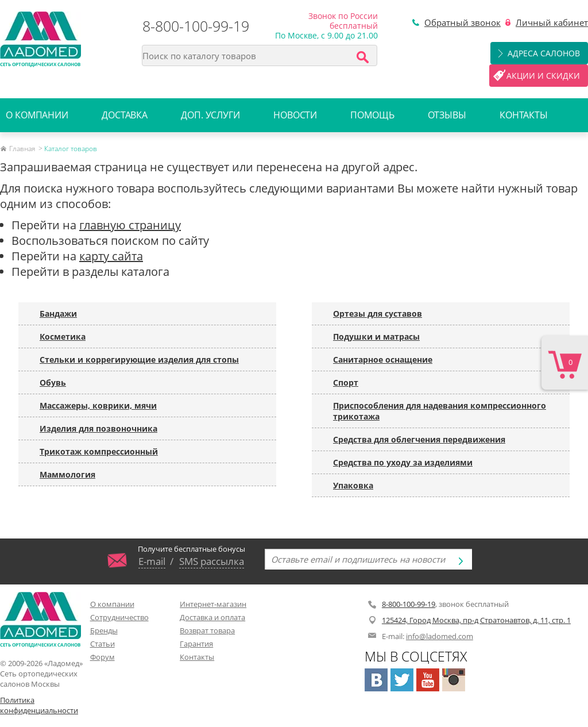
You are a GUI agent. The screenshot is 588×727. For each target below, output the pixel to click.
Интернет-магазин (213, 604)
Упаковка (353, 485)
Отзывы (447, 115)
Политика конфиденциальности (39, 705)
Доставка (125, 115)
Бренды (104, 630)
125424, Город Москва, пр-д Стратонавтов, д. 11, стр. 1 (476, 620)
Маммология (67, 474)
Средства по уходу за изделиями (403, 462)
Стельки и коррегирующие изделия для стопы (139, 359)
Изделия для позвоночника (98, 428)
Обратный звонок (463, 22)
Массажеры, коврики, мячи (98, 405)
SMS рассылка (212, 561)
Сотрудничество (119, 617)
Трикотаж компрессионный (99, 451)
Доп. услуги (210, 115)
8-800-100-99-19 (196, 26)
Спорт (346, 382)
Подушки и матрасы (376, 336)
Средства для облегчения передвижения (419, 439)
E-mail (152, 561)
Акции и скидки (543, 76)
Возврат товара (207, 630)
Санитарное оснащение (383, 359)
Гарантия (196, 644)
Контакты (524, 115)
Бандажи (58, 314)
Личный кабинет (552, 22)
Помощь (372, 115)
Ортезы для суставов (378, 314)
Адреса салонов (544, 53)
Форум (102, 657)
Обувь (53, 382)
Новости (295, 115)
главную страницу (130, 225)
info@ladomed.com (440, 636)
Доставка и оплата (212, 617)
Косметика (63, 336)
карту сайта (111, 256)
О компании (37, 115)
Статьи (102, 644)
